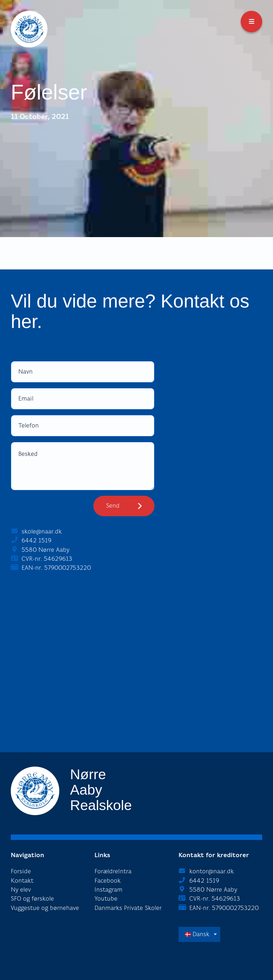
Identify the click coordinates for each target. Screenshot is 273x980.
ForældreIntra (113, 871)
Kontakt (22, 881)
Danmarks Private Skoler (128, 908)
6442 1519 (36, 540)
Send (113, 506)
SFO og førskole (32, 899)
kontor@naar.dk (212, 871)
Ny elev (21, 890)
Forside (21, 871)
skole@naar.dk (42, 531)
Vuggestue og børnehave (45, 908)
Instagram (108, 890)
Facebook (108, 881)
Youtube (106, 899)
